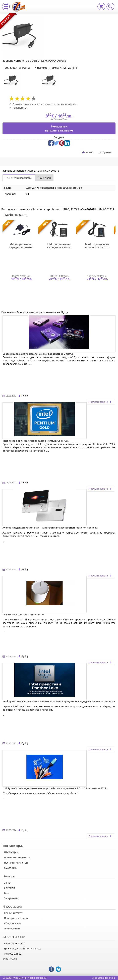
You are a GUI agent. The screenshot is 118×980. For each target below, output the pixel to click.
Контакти (10, 888)
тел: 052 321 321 (13, 954)
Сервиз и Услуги (14, 913)
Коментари (44, 178)
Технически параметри (19, 178)
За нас (8, 883)
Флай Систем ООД (15, 943)
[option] (21, 81)
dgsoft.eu (110, 978)
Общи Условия (13, 923)
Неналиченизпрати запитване (59, 128)
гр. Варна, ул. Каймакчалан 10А (22, 949)
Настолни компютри (16, 863)
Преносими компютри (17, 857)
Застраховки (11, 898)
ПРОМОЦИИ (11, 852)
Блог (7, 893)
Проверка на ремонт (16, 918)
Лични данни (12, 928)
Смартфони (11, 868)
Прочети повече (101, 402)
